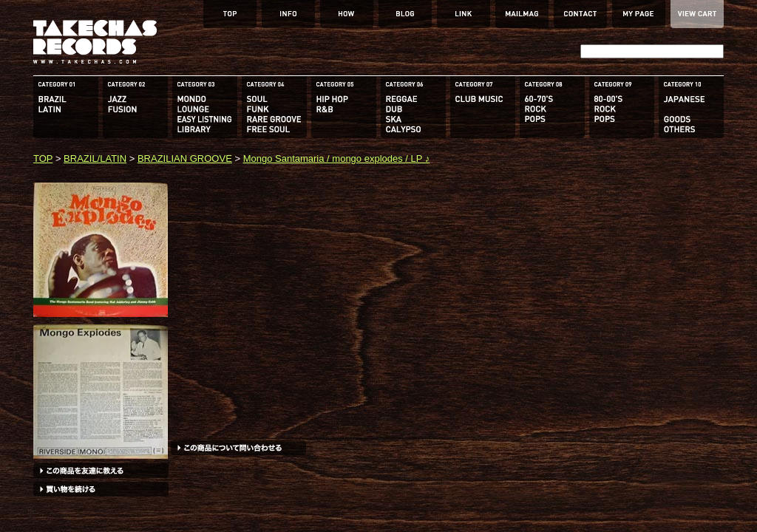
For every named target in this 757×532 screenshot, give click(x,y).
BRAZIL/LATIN (95, 158)
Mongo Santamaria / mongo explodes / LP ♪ (337, 158)
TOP (43, 158)
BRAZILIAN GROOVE (185, 158)
